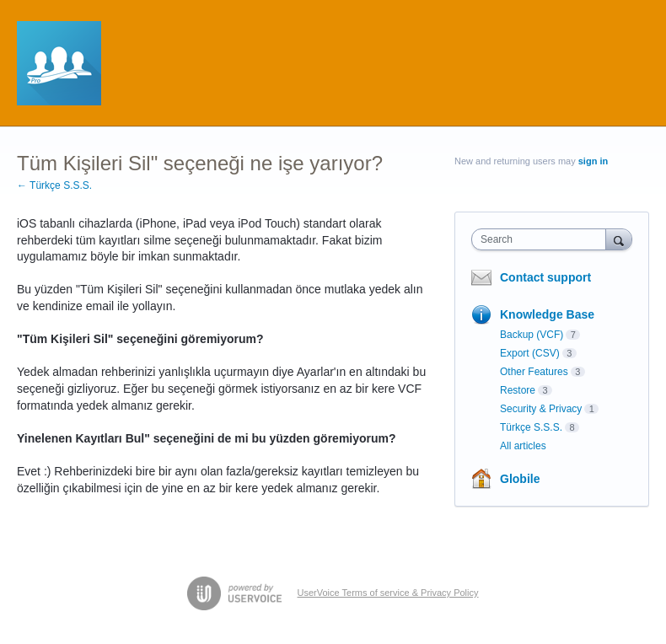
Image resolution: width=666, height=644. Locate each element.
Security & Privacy (541, 409)
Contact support (545, 277)
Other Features (534, 372)
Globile (520, 479)
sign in (593, 161)
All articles (523, 446)
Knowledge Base (547, 314)
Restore (518, 390)
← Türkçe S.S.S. (54, 185)
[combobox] (542, 239)
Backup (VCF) (532, 335)
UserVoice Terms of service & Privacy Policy (388, 593)
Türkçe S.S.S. (531, 427)
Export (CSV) (530, 353)
